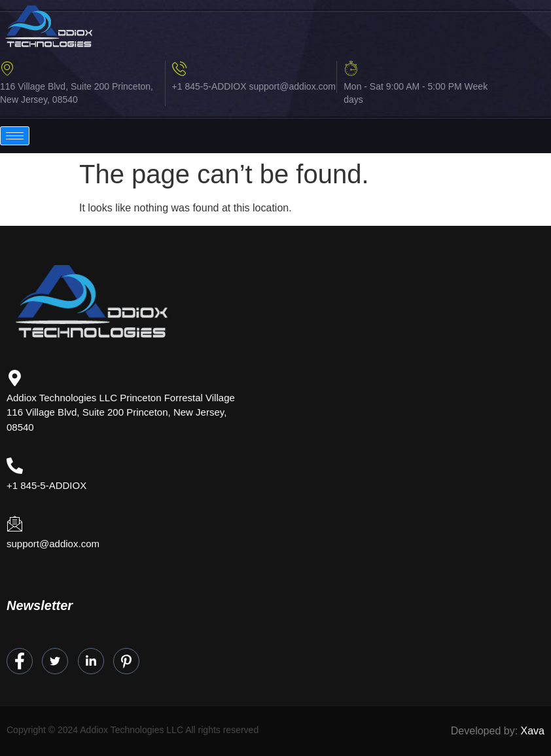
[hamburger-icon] (15, 136)
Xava (533, 731)
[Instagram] (126, 661)
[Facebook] (20, 661)
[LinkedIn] (91, 661)
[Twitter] (55, 661)
